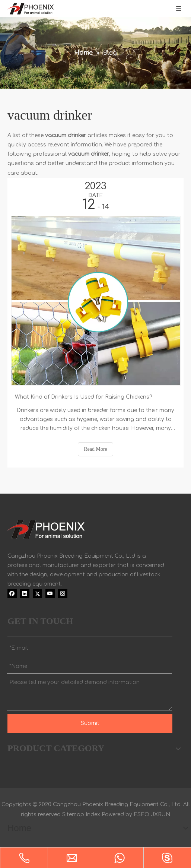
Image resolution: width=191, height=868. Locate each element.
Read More (95, 449)
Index (93, 815)
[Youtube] (50, 593)
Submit (90, 723)
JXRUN (160, 815)
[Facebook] (12, 593)
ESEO (141, 815)
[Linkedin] (25, 593)
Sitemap (73, 815)
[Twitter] (37, 593)
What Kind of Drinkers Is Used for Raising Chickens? (83, 397)
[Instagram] (63, 593)
